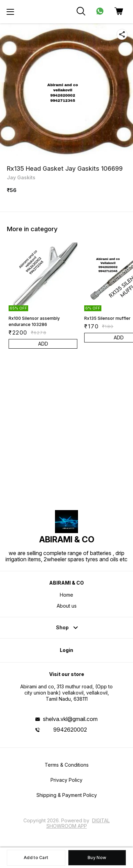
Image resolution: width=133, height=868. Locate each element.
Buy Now (97, 858)
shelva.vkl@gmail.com (70, 719)
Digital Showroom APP (78, 823)
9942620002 (70, 730)
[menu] (10, 12)
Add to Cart (36, 858)
